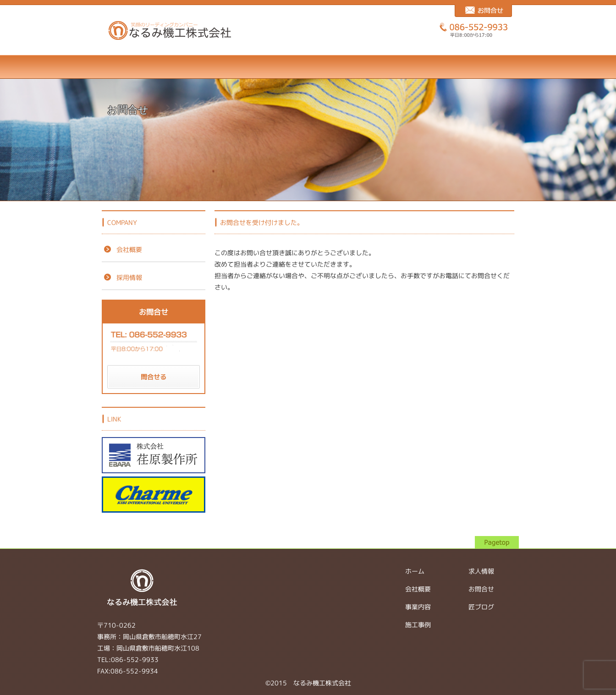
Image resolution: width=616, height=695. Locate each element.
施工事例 (307, 67)
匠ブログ (487, 67)
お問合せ (427, 67)
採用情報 (122, 277)
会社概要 (187, 67)
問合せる (154, 377)
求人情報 (367, 67)
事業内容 (247, 67)
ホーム (127, 67)
